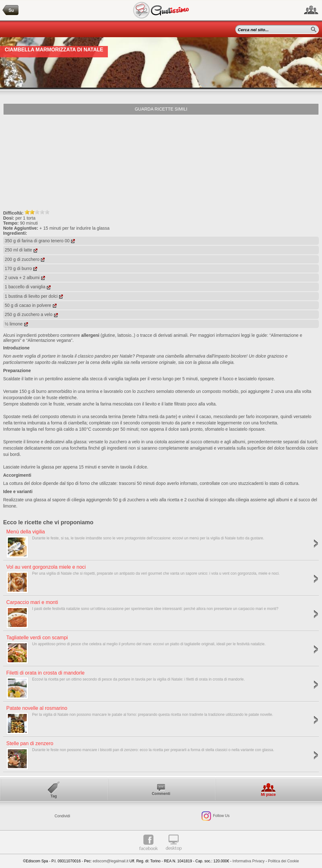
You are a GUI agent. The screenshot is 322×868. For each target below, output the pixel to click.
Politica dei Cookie (283, 861)
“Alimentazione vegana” (49, 340)
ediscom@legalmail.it (111, 861)
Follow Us (221, 816)
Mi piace (268, 795)
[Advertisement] (161, 162)
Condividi (62, 816)
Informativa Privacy (248, 861)
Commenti (161, 794)
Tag (53, 796)
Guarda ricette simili (161, 109)
